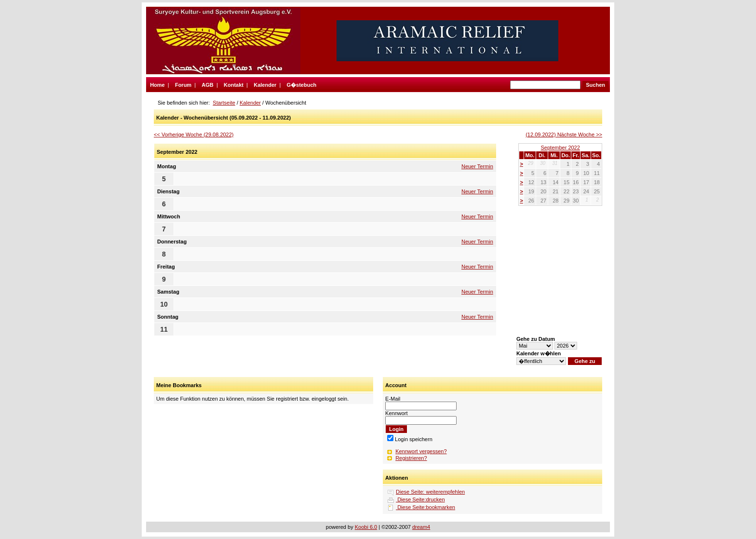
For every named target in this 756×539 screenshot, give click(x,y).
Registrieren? (411, 458)
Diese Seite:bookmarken (425, 507)
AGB (207, 85)
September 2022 (560, 148)
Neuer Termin (477, 166)
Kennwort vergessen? (421, 451)
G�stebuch (302, 85)
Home (157, 85)
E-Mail (393, 399)
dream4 (421, 527)
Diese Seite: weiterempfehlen (430, 492)
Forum (183, 85)
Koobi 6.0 (366, 527)
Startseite (224, 103)
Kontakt (234, 85)
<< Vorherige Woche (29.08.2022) (194, 135)
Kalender (265, 85)
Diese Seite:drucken (420, 499)
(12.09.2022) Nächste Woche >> (564, 135)
